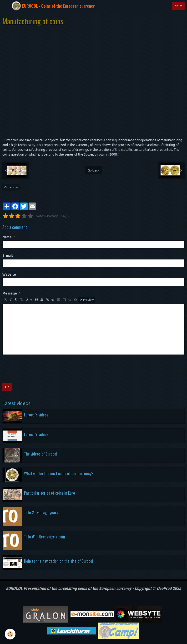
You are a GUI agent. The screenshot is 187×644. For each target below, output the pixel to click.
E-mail (8, 256)
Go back (93, 170)
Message (10, 293)
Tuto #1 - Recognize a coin (45, 536)
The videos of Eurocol (41, 454)
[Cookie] (10, 634)
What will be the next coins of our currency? (59, 473)
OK (7, 387)
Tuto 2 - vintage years (41, 512)
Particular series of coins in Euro (50, 493)
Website (9, 274)
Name (7, 237)
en (177, 6)
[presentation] (39, 369)
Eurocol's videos (36, 414)
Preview (87, 300)
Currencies (11, 187)
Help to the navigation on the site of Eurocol (59, 561)
